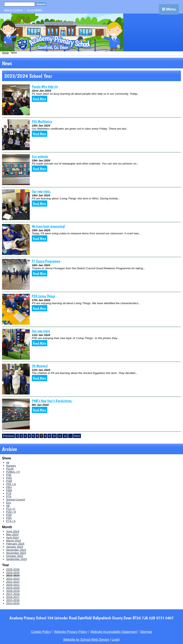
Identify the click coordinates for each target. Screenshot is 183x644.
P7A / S (11, 521)
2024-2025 (13, 572)
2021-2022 (13, 582)
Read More (40, 99)
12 (65, 436)
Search (41, 4)
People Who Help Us (45, 87)
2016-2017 (13, 597)
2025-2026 (13, 569)
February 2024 (15, 544)
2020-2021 (13, 585)
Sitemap (146, 632)
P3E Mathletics (42, 121)
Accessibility (35, 10)
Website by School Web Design (86, 640)
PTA (9, 496)
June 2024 (13, 531)
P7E (9, 493)
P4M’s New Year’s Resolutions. (52, 401)
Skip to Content (13, 10)
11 (60, 436)
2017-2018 (13, 594)
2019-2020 (13, 588)
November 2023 (16, 553)
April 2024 (12, 538)
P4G (9, 478)
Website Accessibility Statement (114, 632)
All (8, 463)
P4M (9, 481)
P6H (9, 487)
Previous (9, 436)
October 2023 (15, 556)
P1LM (10, 469)
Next (77, 436)
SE (8, 506)
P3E (9, 475)
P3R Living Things (44, 296)
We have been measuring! (48, 226)
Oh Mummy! (40, 366)
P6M (9, 490)
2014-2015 (13, 603)
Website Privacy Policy (71, 632)
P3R (9, 515)
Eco (9, 503)
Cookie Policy (41, 632)
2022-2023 (13, 579)
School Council (16, 500)
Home (5, 53)
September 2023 (17, 559)
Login (116, 640)
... (70, 436)
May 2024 (12, 534)
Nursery (11, 466)
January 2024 (15, 547)
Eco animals (40, 156)
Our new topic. (41, 191)
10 (54, 436)
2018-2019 (13, 591)
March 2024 (14, 541)
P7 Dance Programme (46, 261)
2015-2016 (13, 600)
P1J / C (11, 509)
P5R (9, 518)
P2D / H (11, 512)
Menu (169, 9)
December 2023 (16, 550)
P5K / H (11, 484)
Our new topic (41, 331)
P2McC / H (13, 472)
